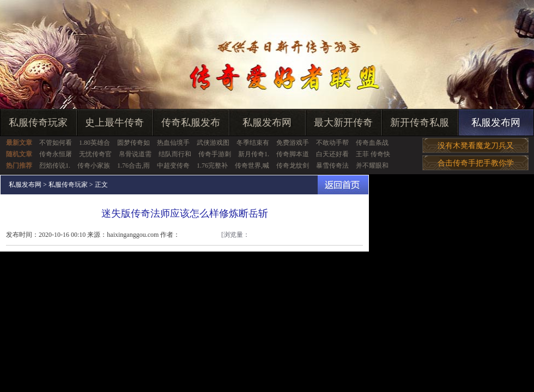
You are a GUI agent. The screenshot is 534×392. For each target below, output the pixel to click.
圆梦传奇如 (133, 143)
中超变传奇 (173, 166)
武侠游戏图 (213, 143)
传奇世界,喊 (252, 166)
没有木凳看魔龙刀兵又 (476, 146)
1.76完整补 (212, 166)
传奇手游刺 (215, 154)
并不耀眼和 (372, 166)
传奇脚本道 (293, 154)
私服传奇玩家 (38, 122)
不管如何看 (56, 143)
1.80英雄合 (95, 143)
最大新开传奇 (343, 122)
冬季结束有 (253, 143)
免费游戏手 (293, 143)
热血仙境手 (173, 143)
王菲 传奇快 (373, 154)
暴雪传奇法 (332, 166)
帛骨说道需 (135, 154)
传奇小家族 (94, 166)
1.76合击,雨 (133, 166)
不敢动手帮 (332, 143)
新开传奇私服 (420, 122)
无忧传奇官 (95, 154)
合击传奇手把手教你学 (476, 163)
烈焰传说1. (55, 166)
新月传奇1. (254, 154)
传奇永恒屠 (56, 154)
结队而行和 (175, 154)
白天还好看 (332, 154)
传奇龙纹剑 (293, 166)
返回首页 (343, 185)
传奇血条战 (372, 143)
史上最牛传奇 (114, 122)
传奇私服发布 (191, 122)
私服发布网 (267, 122)
